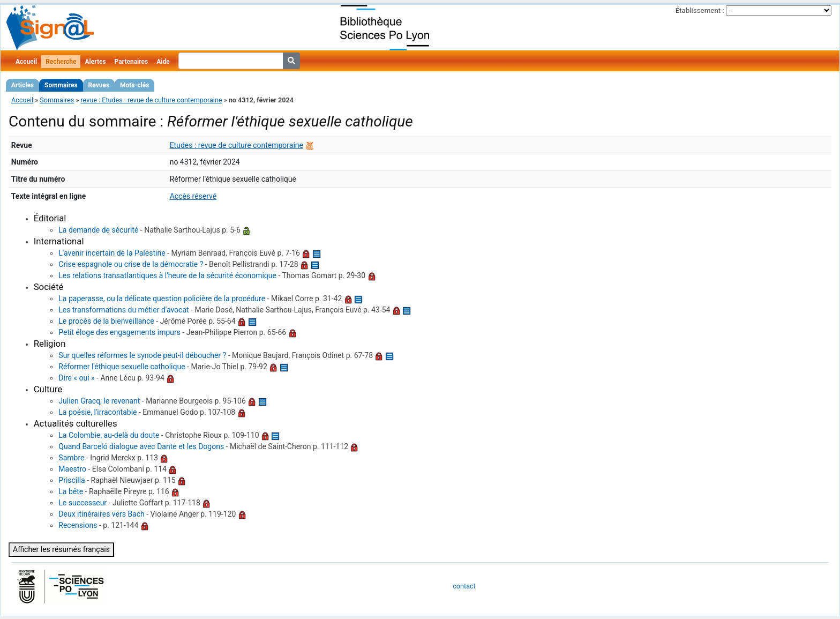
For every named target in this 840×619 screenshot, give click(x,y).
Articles (22, 85)
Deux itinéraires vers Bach (101, 514)
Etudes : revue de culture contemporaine (237, 145)
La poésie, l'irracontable (97, 412)
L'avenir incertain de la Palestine (112, 253)
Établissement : (700, 10)
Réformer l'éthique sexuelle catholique (122, 367)
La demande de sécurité (98, 230)
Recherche (61, 62)
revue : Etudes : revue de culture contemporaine (151, 100)
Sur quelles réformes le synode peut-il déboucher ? (142, 355)
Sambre (71, 458)
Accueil (26, 62)
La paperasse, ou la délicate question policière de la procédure (162, 299)
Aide (163, 62)
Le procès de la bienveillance (106, 321)
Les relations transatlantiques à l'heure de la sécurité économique (167, 275)
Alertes (95, 62)
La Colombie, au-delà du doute (109, 435)
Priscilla (72, 480)
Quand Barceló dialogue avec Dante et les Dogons (141, 446)
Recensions (78, 525)
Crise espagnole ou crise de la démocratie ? (131, 264)
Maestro (72, 469)
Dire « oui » (76, 378)
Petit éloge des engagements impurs (119, 332)
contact (464, 586)
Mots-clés (134, 85)
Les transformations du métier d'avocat (123, 310)
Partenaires (132, 62)
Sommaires (61, 85)
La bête (71, 491)
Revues (99, 85)
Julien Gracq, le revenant (99, 401)
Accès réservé (193, 196)
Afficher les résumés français (61, 549)
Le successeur (82, 503)
